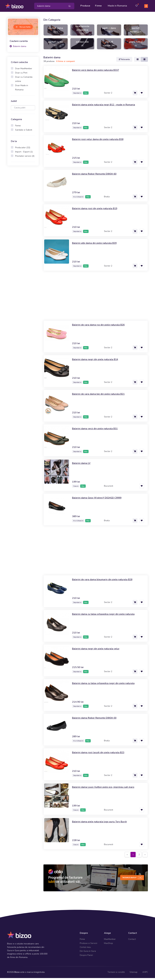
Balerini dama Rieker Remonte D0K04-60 (97, 176)
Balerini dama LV (82, 465)
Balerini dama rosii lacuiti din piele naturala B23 (102, 754)
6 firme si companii (66, 63)
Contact (132, 941)
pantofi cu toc (56, 45)
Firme (99, 5)
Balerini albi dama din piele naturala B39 (97, 245)
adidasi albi (82, 45)
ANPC (145, 974)
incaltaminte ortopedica (82, 32)
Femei (18, 127)
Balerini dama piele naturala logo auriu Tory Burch (103, 823)
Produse (86, 5)
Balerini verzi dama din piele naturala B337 (99, 72)
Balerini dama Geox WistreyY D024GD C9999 (101, 500)
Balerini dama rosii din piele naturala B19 (98, 210)
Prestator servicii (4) (25, 158)
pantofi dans (109, 32)
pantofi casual (109, 46)
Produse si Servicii (88, 945)
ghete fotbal (136, 45)
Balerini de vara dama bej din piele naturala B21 (102, 396)
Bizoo (17, 974)
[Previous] (127, 857)
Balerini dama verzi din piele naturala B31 (98, 430)
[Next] (145, 857)
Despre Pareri (86, 957)
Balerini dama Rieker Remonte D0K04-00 (97, 720)
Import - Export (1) (24, 154)
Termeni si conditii (116, 974)
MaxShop (108, 945)
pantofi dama (56, 32)
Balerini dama (18, 48)
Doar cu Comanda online (24, 81)
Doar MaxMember (24, 70)
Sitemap (134, 974)
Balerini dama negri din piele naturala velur (99, 651)
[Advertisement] (23, 217)
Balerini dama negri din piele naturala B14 (98, 361)
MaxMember (110, 941)
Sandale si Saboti (24, 132)
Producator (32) (23, 149)
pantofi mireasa (136, 32)
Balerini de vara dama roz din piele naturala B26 (102, 327)
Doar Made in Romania (22, 89)
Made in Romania (113, 7)
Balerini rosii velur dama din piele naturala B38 (101, 141)
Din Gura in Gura (88, 953)
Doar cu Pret (21, 75)
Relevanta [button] (124, 61)
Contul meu (85, 949)
